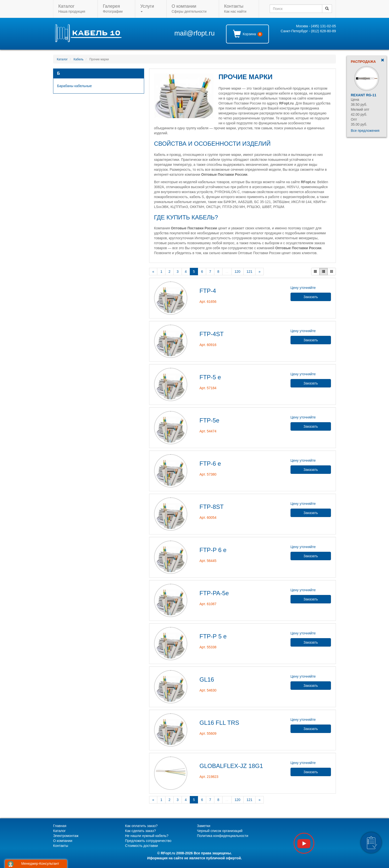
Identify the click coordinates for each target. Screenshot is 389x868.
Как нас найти (235, 9)
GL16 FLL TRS (219, 723)
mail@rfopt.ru (194, 33)
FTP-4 (208, 291)
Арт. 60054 (208, 518)
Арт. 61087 (208, 604)
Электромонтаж (66, 836)
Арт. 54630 (208, 690)
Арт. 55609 (208, 733)
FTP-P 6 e (213, 550)
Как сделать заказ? (140, 831)
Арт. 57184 (208, 388)
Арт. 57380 (208, 474)
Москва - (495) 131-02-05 (316, 26)
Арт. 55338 (208, 647)
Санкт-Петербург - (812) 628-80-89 (308, 31)
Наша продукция (72, 9)
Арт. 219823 (209, 777)
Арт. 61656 (208, 302)
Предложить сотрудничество (148, 841)
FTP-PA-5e (214, 593)
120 (238, 272)
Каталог (62, 59)
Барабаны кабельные (74, 86)
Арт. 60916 (208, 345)
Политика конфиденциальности (223, 836)
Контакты (61, 846)
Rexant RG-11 (364, 95)
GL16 (207, 679)
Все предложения (365, 131)
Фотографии (113, 9)
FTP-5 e (210, 377)
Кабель (79, 59)
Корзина (248, 34)
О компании (63, 841)
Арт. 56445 (208, 561)
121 (249, 272)
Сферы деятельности (189, 9)
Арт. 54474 (208, 431)
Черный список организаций (220, 831)
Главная (60, 826)
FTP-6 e (210, 464)
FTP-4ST (211, 334)
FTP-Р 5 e (213, 636)
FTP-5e (209, 420)
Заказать (311, 297)
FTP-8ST (211, 507)
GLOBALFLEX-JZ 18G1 (231, 766)
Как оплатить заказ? (141, 826)
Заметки (204, 826)
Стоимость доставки (141, 846)
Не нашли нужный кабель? (147, 836)
